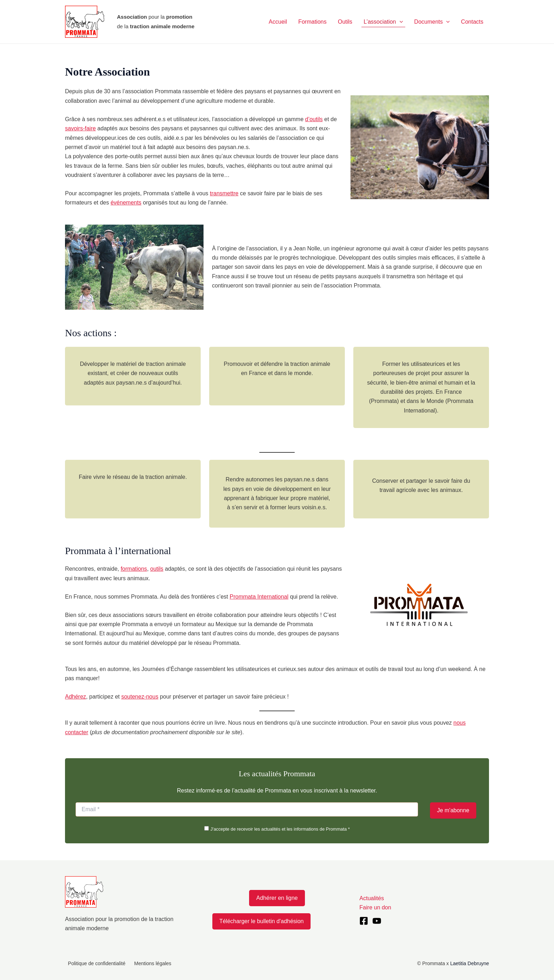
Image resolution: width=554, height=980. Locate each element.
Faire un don (375, 907)
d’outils (314, 119)
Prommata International (259, 597)
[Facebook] (364, 921)
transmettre (224, 193)
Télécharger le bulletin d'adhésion (262, 921)
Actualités (372, 898)
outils (157, 569)
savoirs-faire (80, 128)
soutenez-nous (140, 697)
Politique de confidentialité (94, 963)
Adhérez (76, 697)
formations (134, 569)
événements (126, 203)
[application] (400, 22)
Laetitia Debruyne (470, 963)
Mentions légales (146, 963)
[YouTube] (377, 921)
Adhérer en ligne (277, 898)
